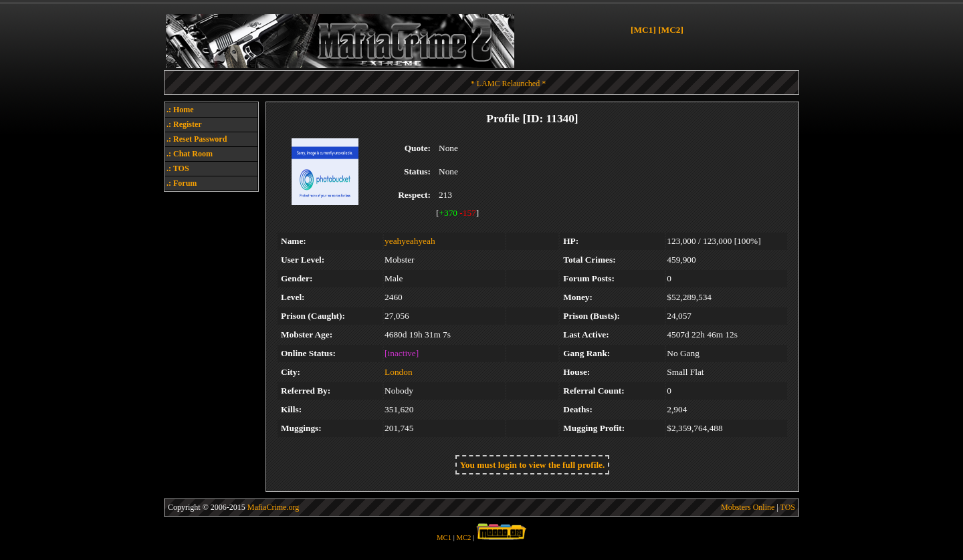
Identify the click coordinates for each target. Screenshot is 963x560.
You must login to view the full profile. (533, 465)
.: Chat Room (190, 154)
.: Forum (182, 183)
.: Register (184, 124)
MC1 (444, 538)
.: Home (180, 110)
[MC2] (671, 30)
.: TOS (178, 168)
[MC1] (643, 30)
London (398, 372)
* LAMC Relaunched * (508, 84)
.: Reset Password (197, 139)
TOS (788, 507)
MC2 (464, 538)
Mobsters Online (748, 507)
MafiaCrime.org (273, 507)
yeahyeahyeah (410, 241)
